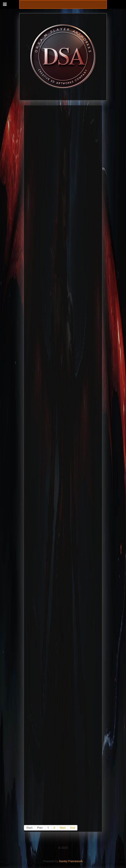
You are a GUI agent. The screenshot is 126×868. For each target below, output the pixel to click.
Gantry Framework (71, 861)
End (73, 828)
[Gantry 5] (63, 57)
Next (63, 828)
